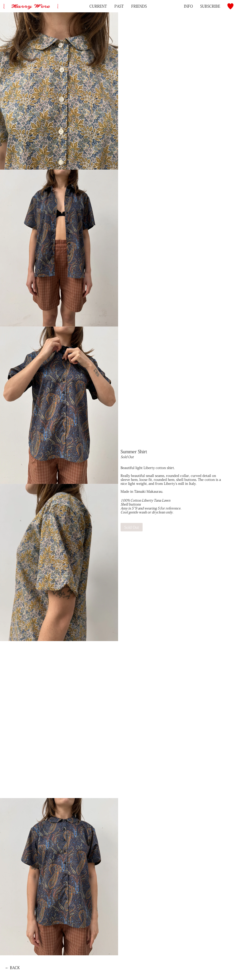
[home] (31, 3)
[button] (230, 6)
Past (119, 6)
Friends (139, 6)
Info (188, 6)
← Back (12, 968)
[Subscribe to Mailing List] (210, 6)
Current (98, 6)
